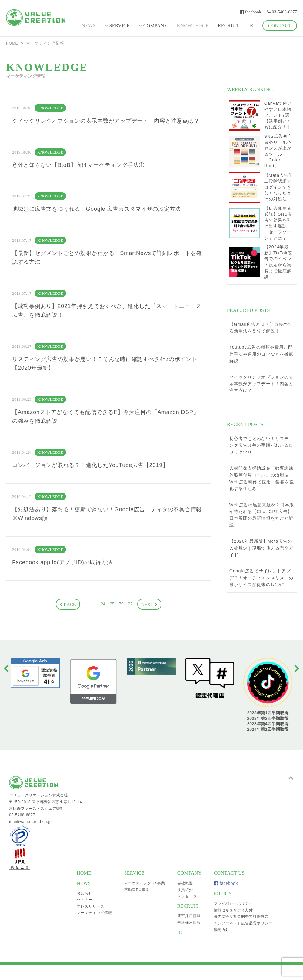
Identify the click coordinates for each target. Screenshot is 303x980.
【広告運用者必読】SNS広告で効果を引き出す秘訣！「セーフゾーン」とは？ (278, 223)
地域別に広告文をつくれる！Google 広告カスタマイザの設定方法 (105, 220)
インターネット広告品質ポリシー (243, 938)
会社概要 (185, 898)
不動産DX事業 (137, 905)
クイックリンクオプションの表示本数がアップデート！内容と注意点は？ (107, 126)
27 (130, 625)
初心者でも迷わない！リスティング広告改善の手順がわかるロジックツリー (261, 445)
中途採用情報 (189, 938)
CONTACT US (229, 888)
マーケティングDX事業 (145, 898)
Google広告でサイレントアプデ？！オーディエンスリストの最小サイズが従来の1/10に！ (261, 578)
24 (103, 625)
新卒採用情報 (189, 931)
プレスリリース (90, 921)
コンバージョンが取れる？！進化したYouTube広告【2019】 (98, 483)
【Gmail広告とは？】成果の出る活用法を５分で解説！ (261, 328)
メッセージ (187, 911)
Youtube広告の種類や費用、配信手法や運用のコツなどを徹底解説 (261, 354)
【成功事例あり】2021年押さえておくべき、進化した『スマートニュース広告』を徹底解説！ (104, 325)
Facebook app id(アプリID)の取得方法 (67, 583)
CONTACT (280, 26)
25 (112, 625)
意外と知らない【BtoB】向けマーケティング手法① (85, 176)
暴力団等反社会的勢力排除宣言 (241, 932)
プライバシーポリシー (234, 919)
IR (251, 26)
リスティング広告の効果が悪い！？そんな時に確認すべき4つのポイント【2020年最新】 (105, 379)
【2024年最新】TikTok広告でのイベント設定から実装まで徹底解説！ (278, 262)
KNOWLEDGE (193, 26)
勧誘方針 (222, 945)
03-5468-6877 (282, 12)
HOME (13, 43)
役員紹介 (185, 905)
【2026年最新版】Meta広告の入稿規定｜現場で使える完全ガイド (261, 548)
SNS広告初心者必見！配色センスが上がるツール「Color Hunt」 (278, 151)
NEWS (89, 26)
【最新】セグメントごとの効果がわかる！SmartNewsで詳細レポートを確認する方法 (105, 270)
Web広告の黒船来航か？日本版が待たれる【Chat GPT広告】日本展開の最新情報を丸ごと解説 (262, 515)
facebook (251, 12)
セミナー (85, 915)
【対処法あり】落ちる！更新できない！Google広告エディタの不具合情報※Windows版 (105, 533)
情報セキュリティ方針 (234, 925)
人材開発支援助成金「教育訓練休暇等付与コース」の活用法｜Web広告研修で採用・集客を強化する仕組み (262, 478)
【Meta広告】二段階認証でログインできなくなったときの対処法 (279, 187)
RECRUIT (229, 26)
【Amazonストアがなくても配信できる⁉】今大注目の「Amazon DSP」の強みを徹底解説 (104, 434)
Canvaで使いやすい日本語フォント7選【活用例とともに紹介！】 (278, 115)
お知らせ (85, 908)
